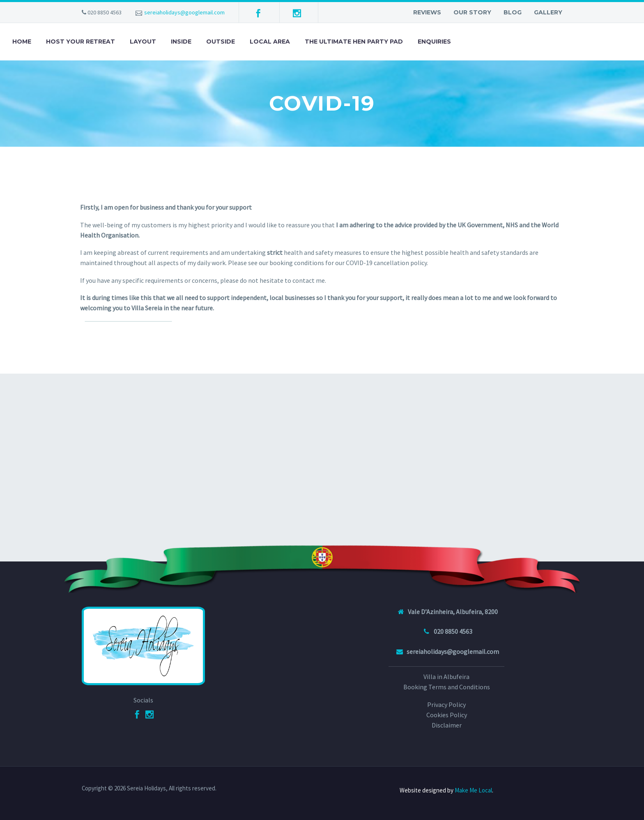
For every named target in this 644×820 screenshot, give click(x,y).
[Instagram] (149, 714)
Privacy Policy (446, 705)
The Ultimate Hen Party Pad (354, 42)
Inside (181, 42)
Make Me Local (473, 790)
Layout (143, 42)
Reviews (427, 12)
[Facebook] (137, 714)
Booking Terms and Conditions (447, 687)
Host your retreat (80, 42)
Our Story (472, 12)
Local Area (270, 42)
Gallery (548, 12)
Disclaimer (447, 725)
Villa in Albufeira (446, 677)
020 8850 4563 (105, 12)
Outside (221, 42)
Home (22, 42)
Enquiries (434, 42)
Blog (513, 12)
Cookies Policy (447, 715)
